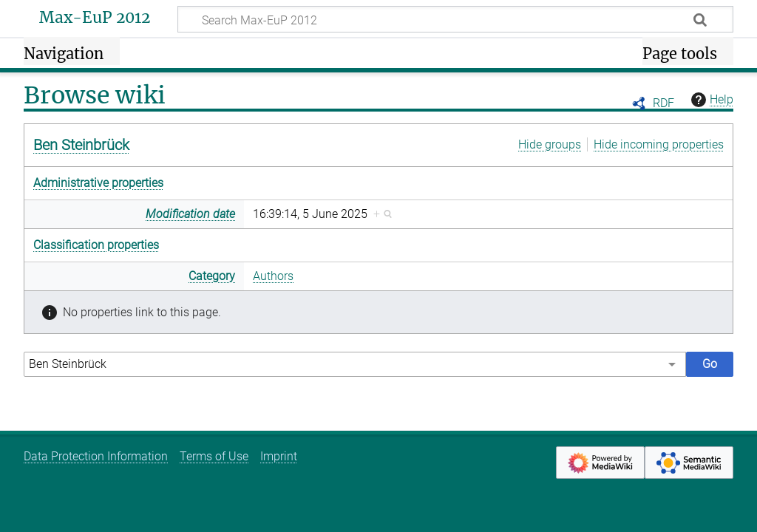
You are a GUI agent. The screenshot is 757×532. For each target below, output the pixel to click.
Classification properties (96, 245)
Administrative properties (98, 183)
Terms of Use (214, 456)
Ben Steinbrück (81, 145)
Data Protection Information (96, 456)
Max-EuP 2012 (95, 18)
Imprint (279, 456)
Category (212, 276)
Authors (273, 276)
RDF (663, 103)
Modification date (190, 214)
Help (710, 100)
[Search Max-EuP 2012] (455, 19)
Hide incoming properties (659, 144)
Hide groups (550, 144)
